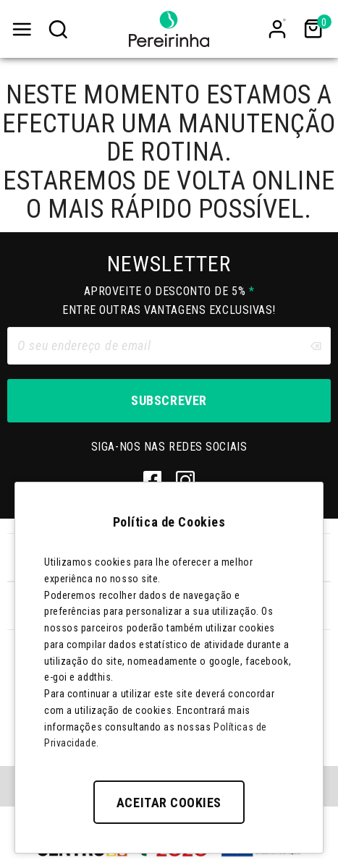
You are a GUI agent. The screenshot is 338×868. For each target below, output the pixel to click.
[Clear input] (316, 346)
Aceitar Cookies (169, 803)
